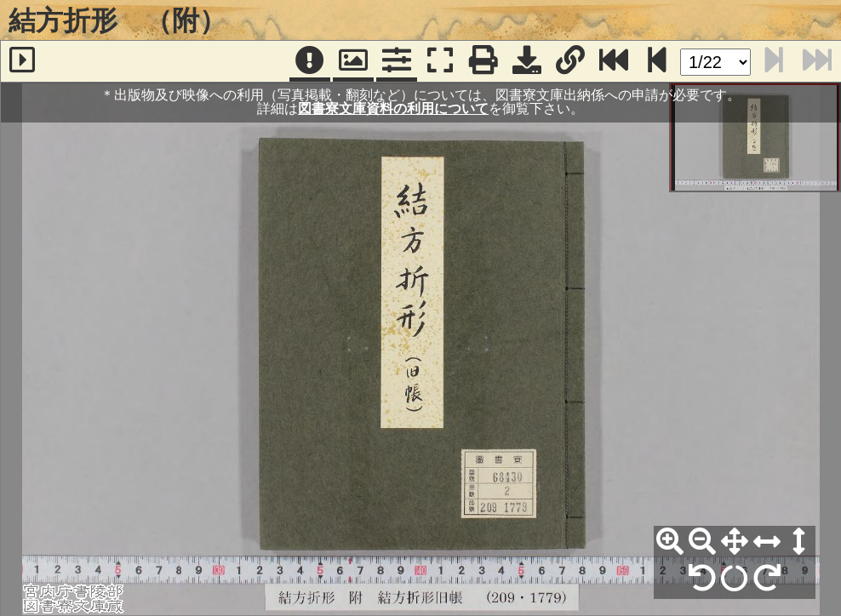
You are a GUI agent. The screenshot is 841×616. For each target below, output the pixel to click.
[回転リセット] (735, 579)
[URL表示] (570, 61)
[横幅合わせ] (767, 542)
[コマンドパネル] (397, 61)
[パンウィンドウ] (353, 61)
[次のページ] (657, 61)
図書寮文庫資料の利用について (393, 108)
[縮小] (702, 542)
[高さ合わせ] (799, 542)
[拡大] (670, 542)
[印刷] (483, 61)
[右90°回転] (767, 579)
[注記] (310, 61)
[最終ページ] (614, 61)
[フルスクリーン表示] (440, 61)
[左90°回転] (702, 579)
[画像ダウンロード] (527, 61)
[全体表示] (735, 542)
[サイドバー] (22, 61)
